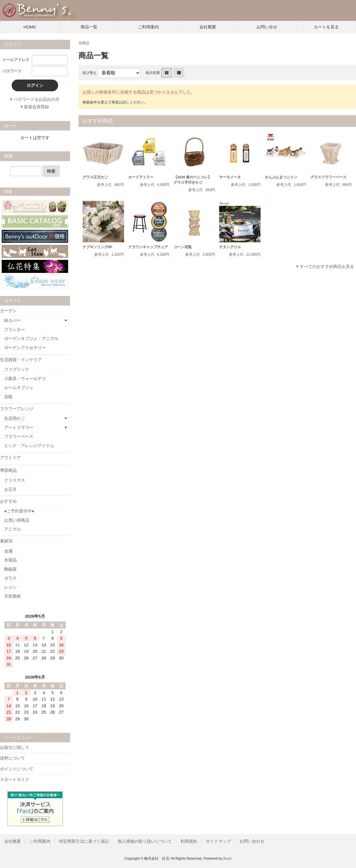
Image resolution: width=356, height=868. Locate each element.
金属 (8, 551)
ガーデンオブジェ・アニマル (31, 338)
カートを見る (326, 27)
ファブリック (17, 369)
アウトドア (10, 458)
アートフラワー (19, 427)
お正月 (10, 489)
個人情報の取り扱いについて (145, 841)
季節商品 (8, 470)
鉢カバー (13, 320)
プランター (15, 330)
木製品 (10, 560)
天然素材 (13, 596)
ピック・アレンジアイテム (29, 446)
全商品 (84, 43)
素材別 (6, 541)
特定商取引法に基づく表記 (84, 841)
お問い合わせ (252, 841)
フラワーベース (19, 436)
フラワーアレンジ (17, 409)
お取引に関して (15, 747)
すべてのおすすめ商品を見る (327, 266)
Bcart (228, 858)
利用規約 (189, 841)
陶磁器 (10, 569)
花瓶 (8, 397)
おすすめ (8, 501)
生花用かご (15, 418)
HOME (30, 27)
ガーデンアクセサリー (25, 348)
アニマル (13, 529)
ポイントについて (17, 769)
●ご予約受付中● (19, 511)
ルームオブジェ (19, 387)
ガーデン (8, 311)
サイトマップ (218, 841)
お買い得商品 (17, 520)
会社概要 (208, 27)
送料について (13, 758)
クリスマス (15, 480)
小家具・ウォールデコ (25, 378)
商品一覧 (89, 27)
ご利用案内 (148, 27)
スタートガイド (15, 779)
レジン (10, 587)
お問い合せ (267, 27)
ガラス (10, 578)
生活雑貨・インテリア (21, 360)
